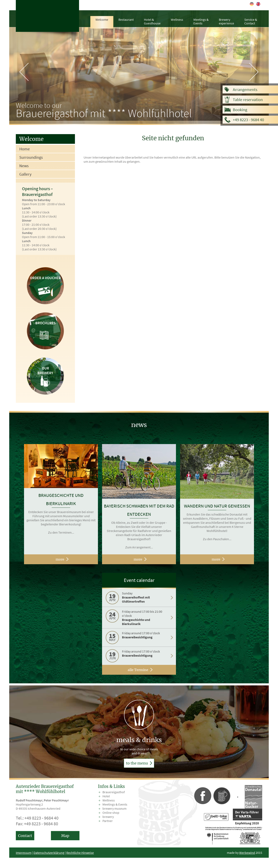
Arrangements (245, 89)
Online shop (111, 813)
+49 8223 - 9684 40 (248, 120)
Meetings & (201, 21)
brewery (108, 817)
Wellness (177, 20)
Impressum (24, 853)
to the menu (139, 763)
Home (25, 149)
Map (65, 836)
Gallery (25, 174)
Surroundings (31, 157)
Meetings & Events (115, 804)
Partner (108, 821)
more (60, 559)
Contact (25, 836)
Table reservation (248, 100)
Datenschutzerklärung (49, 853)
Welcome (102, 20)
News (24, 166)
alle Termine (138, 670)
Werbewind (247, 853)
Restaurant (126, 20)
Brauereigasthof (114, 792)
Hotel (106, 796)
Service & (251, 21)
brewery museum (114, 808)
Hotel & (152, 21)
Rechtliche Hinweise (80, 853)
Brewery (226, 21)
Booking (240, 110)
